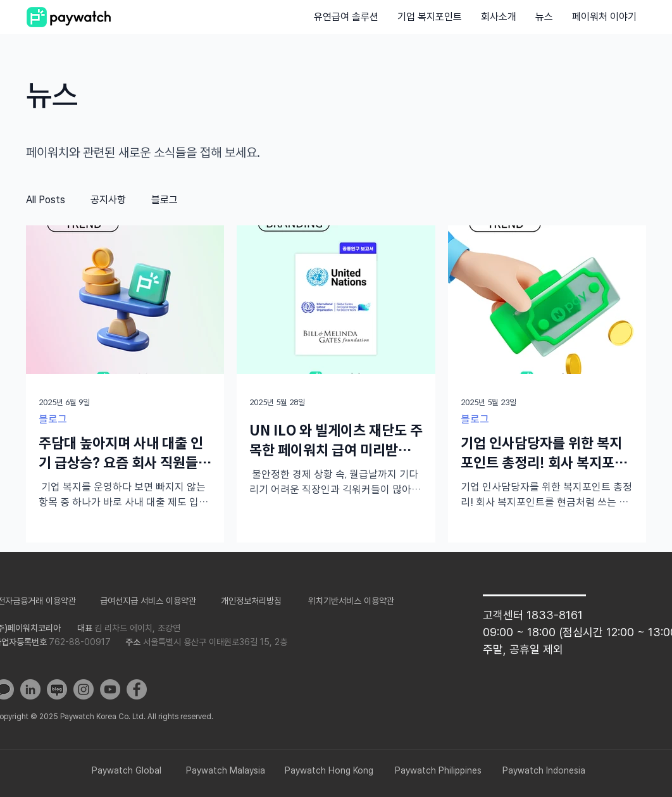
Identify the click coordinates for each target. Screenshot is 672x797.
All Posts (46, 200)
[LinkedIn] (30, 689)
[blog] (57, 689)
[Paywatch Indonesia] (544, 771)
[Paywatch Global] (127, 771)
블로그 (165, 200)
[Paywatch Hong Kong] (329, 771)
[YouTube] (110, 689)
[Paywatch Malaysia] (225, 771)
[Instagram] (84, 689)
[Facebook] (137, 689)
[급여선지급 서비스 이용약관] (148, 601)
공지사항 (108, 200)
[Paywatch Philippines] (438, 771)
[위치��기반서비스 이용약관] (351, 601)
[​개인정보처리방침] (251, 601)
